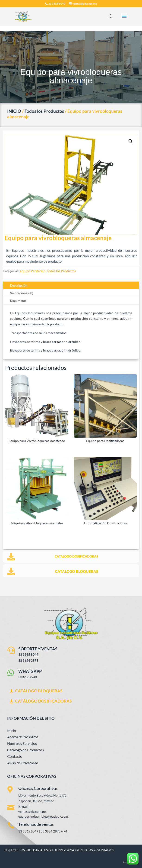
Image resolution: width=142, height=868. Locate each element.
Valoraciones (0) (22, 293)
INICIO (14, 111)
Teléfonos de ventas (36, 824)
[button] (131, 141)
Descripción (19, 285)
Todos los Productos (44, 111)
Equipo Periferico (33, 271)
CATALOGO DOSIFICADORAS (76, 556)
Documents (18, 301)
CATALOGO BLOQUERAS (77, 571)
